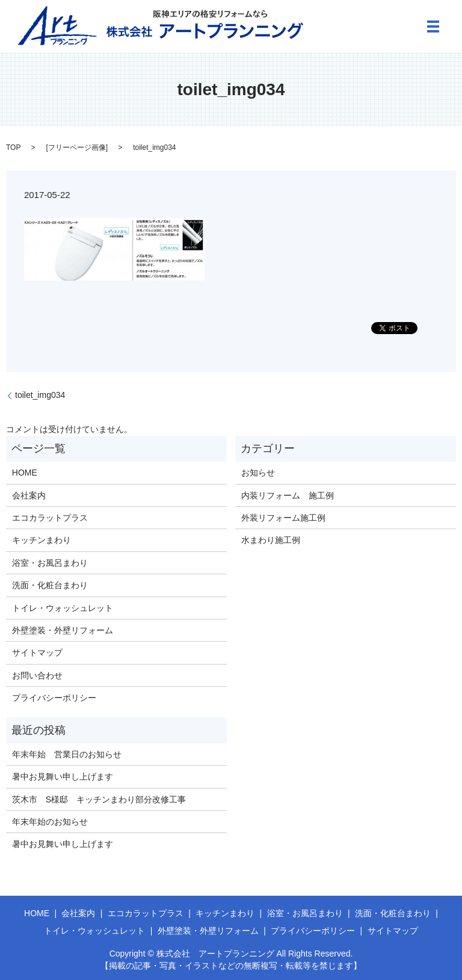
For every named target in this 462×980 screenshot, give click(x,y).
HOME (25, 473)
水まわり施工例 (271, 540)
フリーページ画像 (77, 147)
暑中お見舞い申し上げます (63, 777)
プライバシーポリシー (54, 698)
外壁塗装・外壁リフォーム (63, 630)
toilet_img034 (40, 395)
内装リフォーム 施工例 (288, 495)
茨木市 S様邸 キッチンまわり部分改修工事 (99, 799)
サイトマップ (37, 653)
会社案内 (29, 495)
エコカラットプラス (50, 518)
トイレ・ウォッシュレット (63, 608)
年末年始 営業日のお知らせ (67, 754)
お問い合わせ (37, 675)
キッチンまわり (42, 540)
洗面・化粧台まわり (50, 585)
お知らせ (258, 473)
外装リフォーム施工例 (283, 518)
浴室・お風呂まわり (50, 563)
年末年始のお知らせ (50, 822)
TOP (13, 147)
